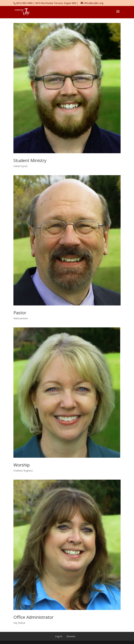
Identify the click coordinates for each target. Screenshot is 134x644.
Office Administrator (33, 617)
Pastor (20, 313)
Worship (22, 465)
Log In (59, 636)
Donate (71, 636)
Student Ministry (30, 160)
